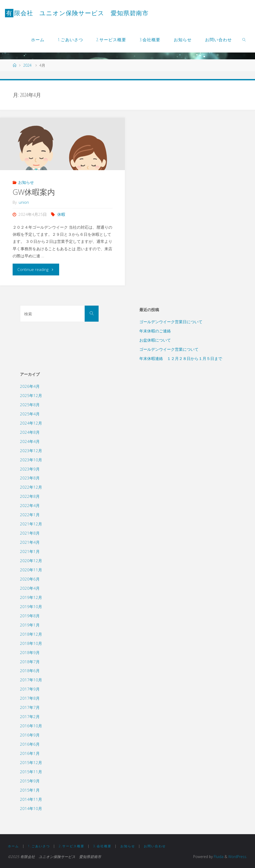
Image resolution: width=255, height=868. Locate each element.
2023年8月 (30, 478)
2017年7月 (30, 707)
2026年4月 (30, 386)
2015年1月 (30, 790)
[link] (244, 39)
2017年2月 (30, 717)
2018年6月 (30, 671)
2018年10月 (31, 643)
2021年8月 (30, 533)
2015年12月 (31, 762)
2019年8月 (30, 616)
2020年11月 (31, 570)
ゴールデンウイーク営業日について (171, 322)
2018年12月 (31, 634)
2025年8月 (30, 405)
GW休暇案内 (34, 192)
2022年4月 (30, 505)
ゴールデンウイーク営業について (169, 349)
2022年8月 (30, 496)
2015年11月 (31, 772)
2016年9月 (30, 735)
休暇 (61, 214)
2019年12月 (31, 597)
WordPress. (238, 857)
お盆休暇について (155, 340)
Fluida (218, 857)
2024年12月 (31, 423)
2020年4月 (30, 588)
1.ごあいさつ (39, 846)
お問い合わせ (155, 846)
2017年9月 (30, 689)
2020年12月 (31, 561)
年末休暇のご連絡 (155, 331)
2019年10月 (31, 606)
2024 (27, 65)
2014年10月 (31, 808)
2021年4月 (30, 542)
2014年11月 (31, 799)
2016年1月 (30, 753)
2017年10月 (31, 680)
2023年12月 (31, 451)
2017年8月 (30, 698)
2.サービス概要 (72, 846)
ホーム (13, 846)
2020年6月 (30, 579)
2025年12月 (31, 395)
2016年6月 (30, 744)
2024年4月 (30, 441)
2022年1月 (30, 515)
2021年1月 (30, 551)
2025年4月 (30, 414)
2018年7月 (30, 662)
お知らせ (26, 182)
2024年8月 (30, 432)
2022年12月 (31, 487)
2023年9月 (30, 469)
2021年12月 (31, 524)
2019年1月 (30, 625)
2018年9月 (30, 652)
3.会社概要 (102, 846)
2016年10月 (31, 726)
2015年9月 (30, 781)
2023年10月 (31, 460)
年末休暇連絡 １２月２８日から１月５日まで (181, 358)
